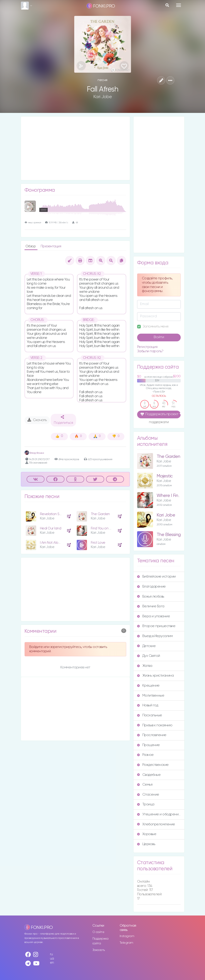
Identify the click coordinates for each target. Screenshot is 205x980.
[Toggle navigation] (179, 5)
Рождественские (153, 765)
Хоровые (147, 834)
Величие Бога (151, 606)
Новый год (148, 705)
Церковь (146, 844)
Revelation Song (53, 514)
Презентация (51, 246)
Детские (146, 646)
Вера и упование (154, 616)
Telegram (126, 943)
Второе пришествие (156, 626)
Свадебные (149, 775)
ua (52, 959)
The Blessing (169, 535)
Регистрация (147, 347)
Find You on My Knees (107, 528)
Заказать (99, 950)
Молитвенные (151, 696)
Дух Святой (149, 656)
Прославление (152, 735)
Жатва (145, 666)
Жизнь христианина (156, 676)
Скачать (37, 420)
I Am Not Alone (51, 543)
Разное (145, 755)
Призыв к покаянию (155, 725)
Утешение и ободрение (159, 814)
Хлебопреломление (156, 824)
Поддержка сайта (100, 941)
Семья (145, 785)
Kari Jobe (103, 97)
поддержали (159, 422)
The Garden (100, 514)
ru (51, 954)
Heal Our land (51, 528)
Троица (146, 804)
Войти (159, 337)
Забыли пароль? (150, 351)
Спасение (148, 795)
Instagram (127, 936)
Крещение (148, 686)
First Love (98, 543)
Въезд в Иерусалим (155, 636)
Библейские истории (156, 577)
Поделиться (63, 420)
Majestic (165, 476)
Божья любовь (151, 597)
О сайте (98, 932)
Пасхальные (150, 715)
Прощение (148, 745)
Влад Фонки (34, 453)
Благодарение (151, 587)
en (52, 963)
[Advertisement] (75, 148)
